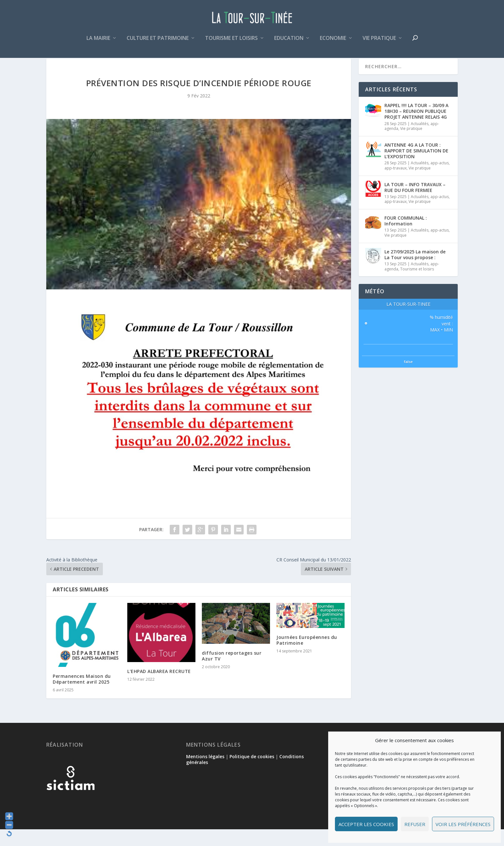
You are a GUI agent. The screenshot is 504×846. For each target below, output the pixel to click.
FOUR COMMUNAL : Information (406, 237)
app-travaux (396, 185)
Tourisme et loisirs (231, 43)
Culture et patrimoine (158, 43)
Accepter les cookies (366, 824)
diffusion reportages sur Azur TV (232, 673)
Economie (333, 43)
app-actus (440, 180)
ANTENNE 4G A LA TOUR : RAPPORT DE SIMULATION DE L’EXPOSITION (416, 167)
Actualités (420, 140)
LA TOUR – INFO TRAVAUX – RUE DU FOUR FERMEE (415, 204)
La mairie (98, 43)
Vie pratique (379, 43)
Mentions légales (205, 773)
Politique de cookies (252, 773)
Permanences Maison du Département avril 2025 (82, 696)
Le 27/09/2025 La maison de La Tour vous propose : (415, 271)
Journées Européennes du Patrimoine (307, 657)
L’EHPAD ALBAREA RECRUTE (159, 688)
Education (289, 43)
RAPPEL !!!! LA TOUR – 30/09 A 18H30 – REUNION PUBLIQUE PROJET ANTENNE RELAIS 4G (416, 128)
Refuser (415, 824)
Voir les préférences (463, 824)
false (408, 378)
